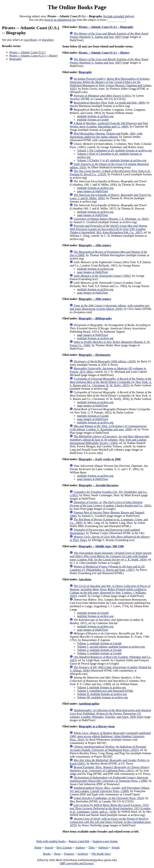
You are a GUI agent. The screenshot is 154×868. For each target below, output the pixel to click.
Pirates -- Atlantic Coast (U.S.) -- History (34, 56)
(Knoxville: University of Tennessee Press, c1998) (109, 779)
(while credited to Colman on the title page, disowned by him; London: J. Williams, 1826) (110, 591)
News (57, 854)
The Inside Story (101, 854)
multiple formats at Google (93, 120)
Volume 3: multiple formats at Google (99, 653)
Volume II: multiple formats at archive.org (102, 694)
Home (38, 848)
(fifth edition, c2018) (105, 361)
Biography (16, 59)
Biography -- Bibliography (95, 318)
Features (69, 854)
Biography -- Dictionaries (95, 355)
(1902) (102, 276)
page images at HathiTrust (92, 191)
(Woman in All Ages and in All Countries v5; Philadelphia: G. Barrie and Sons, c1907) (107, 568)
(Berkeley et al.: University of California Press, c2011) (109, 769)
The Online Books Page (77, 7)
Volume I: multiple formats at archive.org (101, 687)
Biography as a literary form (97, 726)
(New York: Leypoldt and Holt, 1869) (109, 103)
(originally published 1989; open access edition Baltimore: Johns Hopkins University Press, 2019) (110, 736)
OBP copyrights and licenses (77, 863)
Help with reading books (51, 841)
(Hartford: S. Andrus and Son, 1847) (109, 35)
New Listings (64, 848)
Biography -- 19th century (95, 245)
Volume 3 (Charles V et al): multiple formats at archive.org (112, 160)
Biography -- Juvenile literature (99, 485)
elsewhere (48, 40)
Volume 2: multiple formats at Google (99, 650)
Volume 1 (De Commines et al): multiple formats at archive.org (114, 150)
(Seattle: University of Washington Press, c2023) (108, 748)
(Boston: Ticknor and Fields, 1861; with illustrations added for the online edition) (106, 135)
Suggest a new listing (105, 841)
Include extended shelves (119, 16)
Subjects (103, 848)
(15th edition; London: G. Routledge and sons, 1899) (108, 428)
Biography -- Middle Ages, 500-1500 (101, 546)
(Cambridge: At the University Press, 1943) (109, 798)
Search (49, 848)
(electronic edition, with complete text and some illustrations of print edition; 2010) (109, 307)
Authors (80, 848)
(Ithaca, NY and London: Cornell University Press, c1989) (110, 789)
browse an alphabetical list (60, 20)
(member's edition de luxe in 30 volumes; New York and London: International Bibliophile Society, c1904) (109, 440)
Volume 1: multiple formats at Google (99, 643)
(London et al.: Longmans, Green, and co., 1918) (110, 808)
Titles (92, 848)
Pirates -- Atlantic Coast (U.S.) (27, 52)
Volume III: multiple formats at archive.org (102, 697)
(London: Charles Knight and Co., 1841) (110, 504)
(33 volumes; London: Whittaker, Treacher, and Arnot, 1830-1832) (110, 714)
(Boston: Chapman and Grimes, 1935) (111, 84)
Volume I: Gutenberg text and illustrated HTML (105, 691)
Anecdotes (85, 579)
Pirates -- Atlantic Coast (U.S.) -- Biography (106, 27)
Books (47, 854)
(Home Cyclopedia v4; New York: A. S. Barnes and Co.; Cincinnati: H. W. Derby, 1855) (111, 382)
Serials (116, 848)
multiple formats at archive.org (95, 116)
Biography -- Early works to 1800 (100, 459)
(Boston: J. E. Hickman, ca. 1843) (111, 219)
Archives (83, 854)
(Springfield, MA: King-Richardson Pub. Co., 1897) (109, 229)
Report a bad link (79, 841)
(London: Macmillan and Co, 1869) (109, 125)
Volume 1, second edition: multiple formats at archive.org (111, 647)
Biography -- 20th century (95, 299)
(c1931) (102, 96)
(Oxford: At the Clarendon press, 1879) (110, 822)
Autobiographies (89, 704)
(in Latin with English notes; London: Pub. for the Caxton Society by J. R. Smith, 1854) (111, 556)
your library (30, 40)
